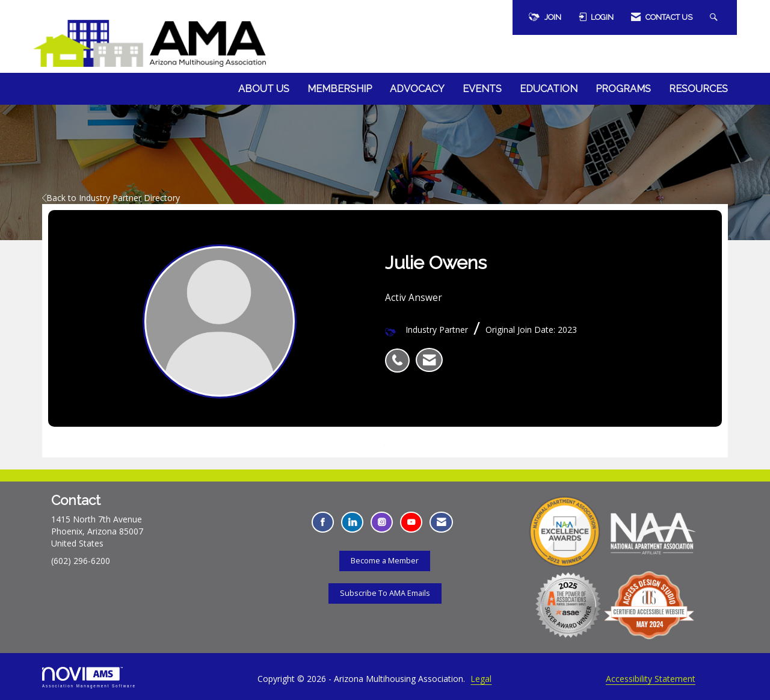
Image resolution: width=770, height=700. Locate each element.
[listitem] (400, 354)
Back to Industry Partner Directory (111, 198)
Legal (481, 679)
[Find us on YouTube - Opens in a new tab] (411, 522)
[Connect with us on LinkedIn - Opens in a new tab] (352, 522)
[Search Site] (715, 17)
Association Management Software (89, 677)
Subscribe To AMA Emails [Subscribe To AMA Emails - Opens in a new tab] (385, 593)
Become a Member (385, 561)
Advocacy (417, 89)
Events (482, 89)
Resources (698, 89)
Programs (623, 89)
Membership (340, 89)
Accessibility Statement (651, 679)
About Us (264, 89)
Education (549, 89)
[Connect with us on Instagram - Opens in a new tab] (382, 522)
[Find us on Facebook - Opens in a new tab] (323, 522)
